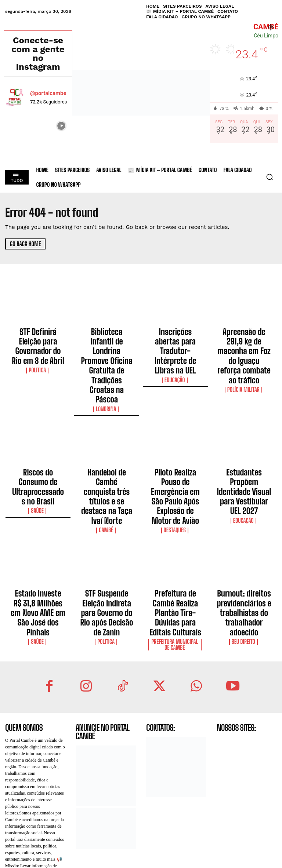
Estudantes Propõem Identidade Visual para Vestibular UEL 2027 (244, 433)
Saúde (38, 447)
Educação (175, 351)
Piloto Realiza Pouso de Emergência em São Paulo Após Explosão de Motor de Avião (175, 436)
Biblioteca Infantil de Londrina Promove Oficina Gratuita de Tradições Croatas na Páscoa (107, 344)
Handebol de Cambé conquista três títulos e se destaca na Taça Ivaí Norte (107, 436)
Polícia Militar (244, 358)
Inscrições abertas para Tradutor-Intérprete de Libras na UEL (176, 337)
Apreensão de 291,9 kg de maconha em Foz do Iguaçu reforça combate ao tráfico (244, 340)
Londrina (107, 365)
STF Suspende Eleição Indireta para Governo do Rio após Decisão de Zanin (107, 525)
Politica (38, 351)
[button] (270, 177)
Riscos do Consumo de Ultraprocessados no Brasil (38, 433)
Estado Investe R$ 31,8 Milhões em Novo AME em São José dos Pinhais (38, 522)
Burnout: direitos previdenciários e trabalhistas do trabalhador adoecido (244, 525)
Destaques (175, 453)
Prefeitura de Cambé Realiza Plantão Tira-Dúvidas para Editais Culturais (175, 525)
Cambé (107, 453)
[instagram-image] (15, 125)
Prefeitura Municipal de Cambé (175, 545)
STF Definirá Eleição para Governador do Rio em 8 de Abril (38, 337)
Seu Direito (244, 543)
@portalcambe (48, 93)
